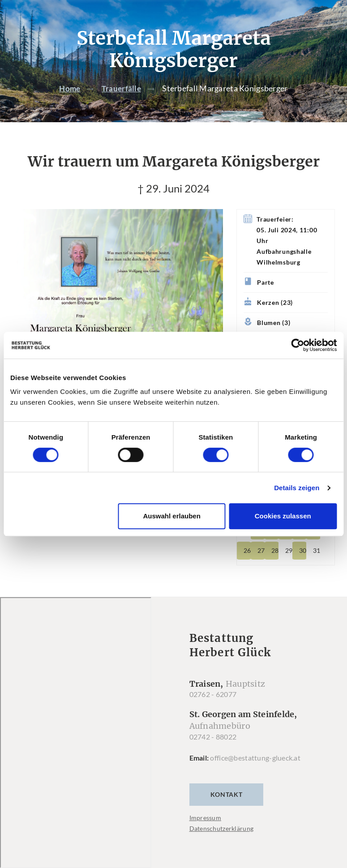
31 (317, 550)
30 (303, 550)
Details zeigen (297, 488)
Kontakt (227, 794)
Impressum (206, 818)
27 (261, 550)
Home (69, 89)
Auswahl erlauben (171, 516)
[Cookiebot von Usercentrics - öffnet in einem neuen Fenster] (298, 345)
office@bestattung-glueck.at (255, 758)
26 (247, 550)
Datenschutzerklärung (222, 828)
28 (275, 550)
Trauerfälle (122, 89)
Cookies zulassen (283, 516)
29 (289, 550)
